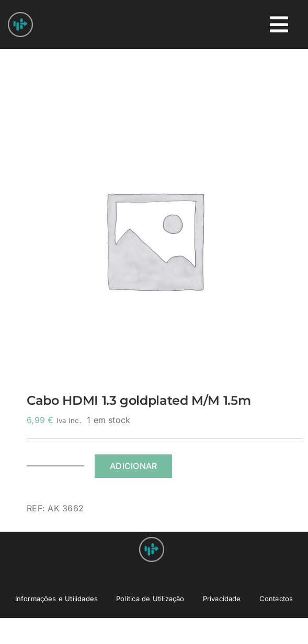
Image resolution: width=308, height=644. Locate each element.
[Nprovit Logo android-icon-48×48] (152, 541)
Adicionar (133, 466)
